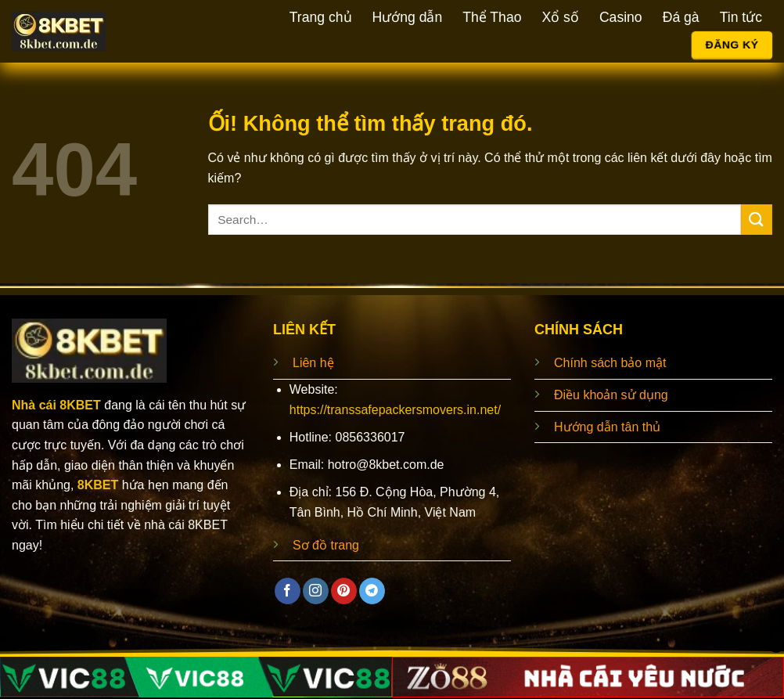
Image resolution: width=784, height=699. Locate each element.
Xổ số (560, 17)
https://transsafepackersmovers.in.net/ (395, 410)
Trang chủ (321, 17)
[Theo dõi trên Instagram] (316, 591)
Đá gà (681, 17)
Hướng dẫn (408, 17)
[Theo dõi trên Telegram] (372, 591)
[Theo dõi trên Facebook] (288, 591)
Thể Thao (492, 17)
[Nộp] (757, 220)
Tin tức (741, 17)
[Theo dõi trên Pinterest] (344, 591)
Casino (621, 17)
